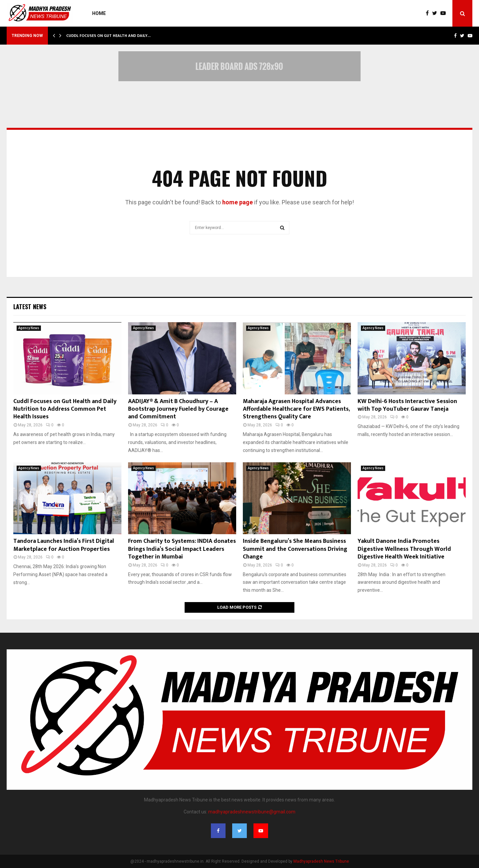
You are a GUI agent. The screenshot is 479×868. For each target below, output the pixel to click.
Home (99, 13)
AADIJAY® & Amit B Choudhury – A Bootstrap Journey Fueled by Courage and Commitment (178, 409)
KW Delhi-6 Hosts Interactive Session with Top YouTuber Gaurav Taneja (407, 405)
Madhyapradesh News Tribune (321, 861)
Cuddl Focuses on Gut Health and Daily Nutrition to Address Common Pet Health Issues (65, 409)
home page (238, 202)
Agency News (29, 328)
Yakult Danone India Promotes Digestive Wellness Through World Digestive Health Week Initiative (404, 549)
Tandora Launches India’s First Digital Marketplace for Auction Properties (64, 545)
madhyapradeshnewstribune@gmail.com (252, 812)
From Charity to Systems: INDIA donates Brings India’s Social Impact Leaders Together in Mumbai (182, 549)
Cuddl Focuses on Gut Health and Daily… (108, 36)
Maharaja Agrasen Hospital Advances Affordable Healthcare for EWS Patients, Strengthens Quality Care (296, 409)
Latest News (30, 307)
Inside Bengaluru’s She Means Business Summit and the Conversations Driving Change (295, 549)
